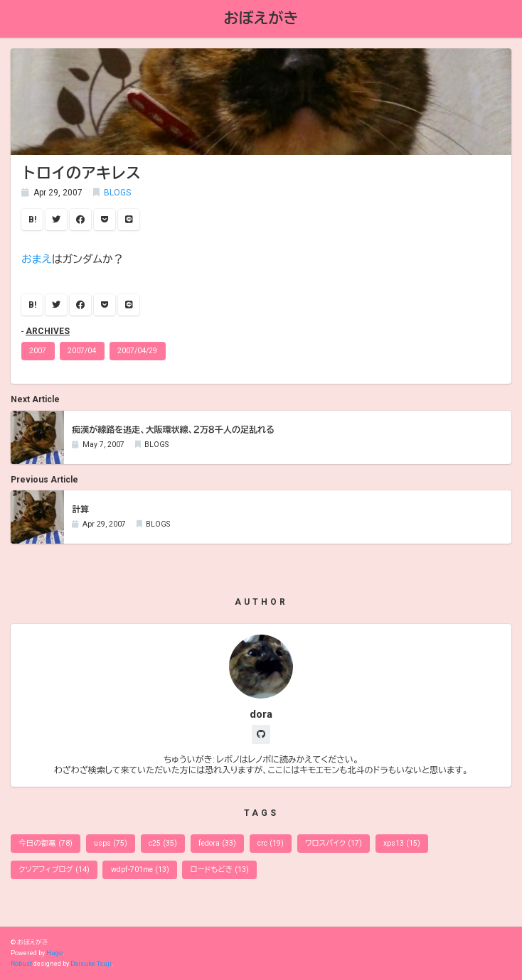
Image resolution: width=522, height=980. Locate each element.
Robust (21, 964)
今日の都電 (46, 843)
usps (111, 843)
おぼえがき (261, 18)
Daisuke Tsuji (91, 964)
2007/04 (82, 351)
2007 (38, 351)
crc (271, 843)
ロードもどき (220, 869)
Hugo (54, 953)
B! (32, 220)
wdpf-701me (140, 869)
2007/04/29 (137, 351)
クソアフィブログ (54, 869)
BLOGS (117, 193)
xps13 (402, 843)
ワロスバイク (334, 843)
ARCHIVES (48, 331)
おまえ (37, 259)
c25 (163, 843)
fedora (217, 843)
